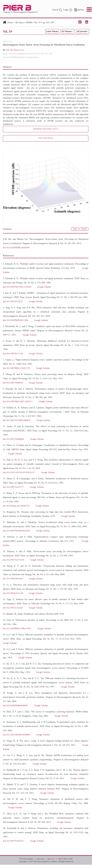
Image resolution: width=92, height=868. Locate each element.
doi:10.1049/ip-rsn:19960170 (16, 506)
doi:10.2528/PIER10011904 (15, 320)
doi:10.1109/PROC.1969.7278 (16, 368)
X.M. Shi (9, 50)
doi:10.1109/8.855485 (13, 579)
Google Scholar (32, 57)
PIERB (29, 23)
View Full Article (46, 138)
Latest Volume (52, 32)
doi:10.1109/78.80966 (13, 383)
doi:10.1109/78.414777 (13, 487)
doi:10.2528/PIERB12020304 (14, 57)
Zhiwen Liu (19, 50)
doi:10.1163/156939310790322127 (19, 473)
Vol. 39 (37, 23)
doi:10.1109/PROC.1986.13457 (17, 629)
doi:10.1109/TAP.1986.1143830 (17, 287)
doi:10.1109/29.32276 (13, 302)
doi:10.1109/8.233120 (13, 593)
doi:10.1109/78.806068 (13, 439)
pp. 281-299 (48, 23)
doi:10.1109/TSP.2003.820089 (16, 735)
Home (10, 23)
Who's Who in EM (65, 859)
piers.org (40, 859)
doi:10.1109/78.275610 (13, 560)
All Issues (19, 23)
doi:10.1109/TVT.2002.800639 (17, 420)
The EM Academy (26, 859)
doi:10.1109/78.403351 (13, 841)
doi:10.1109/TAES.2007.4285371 (18, 402)
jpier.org (51, 859)
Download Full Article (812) (46, 129)
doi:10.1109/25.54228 (13, 608)
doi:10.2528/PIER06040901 (15, 706)
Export (84, 229)
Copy (75, 229)
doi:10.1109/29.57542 (13, 354)
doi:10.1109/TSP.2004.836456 (16, 531)
